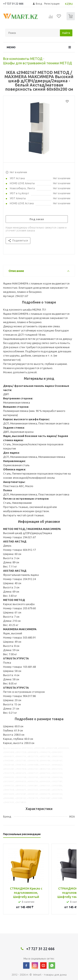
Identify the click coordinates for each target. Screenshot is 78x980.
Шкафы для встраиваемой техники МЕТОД (38, 63)
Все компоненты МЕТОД (23, 59)
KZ (67, 4)
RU (71, 4)
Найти (66, 33)
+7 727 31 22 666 (13, 4)
